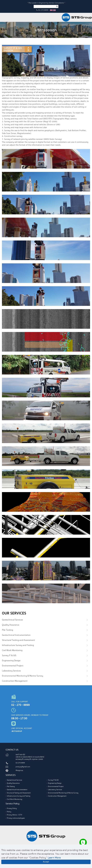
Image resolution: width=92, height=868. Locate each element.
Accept (46, 862)
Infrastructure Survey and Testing (18, 645)
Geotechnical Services (12, 620)
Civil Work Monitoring (12, 651)
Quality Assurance (11, 625)
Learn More (54, 858)
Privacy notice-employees (16, 818)
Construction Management (15, 681)
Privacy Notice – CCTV (15, 815)
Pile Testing (7, 630)
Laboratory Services (11, 671)
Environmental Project (13, 666)
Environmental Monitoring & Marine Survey (23, 676)
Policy (9, 812)
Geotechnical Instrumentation (16, 635)
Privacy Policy (12, 808)
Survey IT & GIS (9, 656)
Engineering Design (11, 661)
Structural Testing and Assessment (18, 640)
